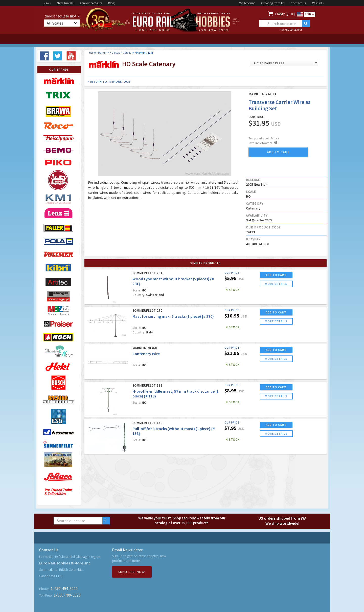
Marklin (103, 53)
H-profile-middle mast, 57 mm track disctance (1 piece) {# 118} (176, 394)
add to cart (278, 152)
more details (276, 284)
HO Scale (115, 53)
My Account (247, 3)
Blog (111, 3)
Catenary (128, 53)
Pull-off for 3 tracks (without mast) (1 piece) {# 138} (174, 431)
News (47, 3)
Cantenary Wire (146, 354)
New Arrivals (65, 3)
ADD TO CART (276, 275)
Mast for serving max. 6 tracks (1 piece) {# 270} (173, 316)
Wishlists (318, 3)
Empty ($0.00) (285, 14)
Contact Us (298, 3)
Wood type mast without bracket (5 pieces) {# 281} (173, 281)
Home (92, 53)
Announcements (91, 3)
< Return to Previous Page (109, 82)
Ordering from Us (273, 3)
